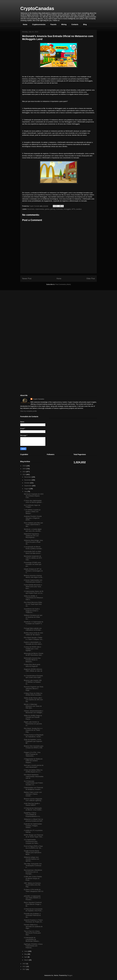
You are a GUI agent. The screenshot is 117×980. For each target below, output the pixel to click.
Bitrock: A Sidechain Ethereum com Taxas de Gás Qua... (33, 706)
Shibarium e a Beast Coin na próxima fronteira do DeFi (33, 820)
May (26, 954)
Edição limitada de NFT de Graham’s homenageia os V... (33, 571)
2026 (24, 466)
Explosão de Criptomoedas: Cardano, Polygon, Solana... (33, 826)
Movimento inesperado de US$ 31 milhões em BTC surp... (33, 558)
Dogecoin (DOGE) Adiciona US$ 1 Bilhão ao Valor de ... (33, 671)
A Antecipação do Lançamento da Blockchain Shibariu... (32, 939)
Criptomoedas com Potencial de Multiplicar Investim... (33, 788)
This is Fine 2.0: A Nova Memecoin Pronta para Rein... (32, 933)
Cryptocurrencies (39, 24)
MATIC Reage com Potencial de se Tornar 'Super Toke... (34, 836)
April (26, 957)
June (26, 951)
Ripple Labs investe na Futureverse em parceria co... (33, 724)
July (26, 491)
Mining (64, 24)
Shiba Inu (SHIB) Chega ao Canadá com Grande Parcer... (33, 717)
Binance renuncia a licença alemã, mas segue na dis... (34, 576)
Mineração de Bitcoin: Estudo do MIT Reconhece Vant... (34, 654)
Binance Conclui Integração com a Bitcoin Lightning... (33, 800)
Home (25, 24)
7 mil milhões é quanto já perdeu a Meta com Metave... (32, 512)
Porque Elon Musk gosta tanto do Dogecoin (32, 665)
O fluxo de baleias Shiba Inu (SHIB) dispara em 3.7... (33, 771)
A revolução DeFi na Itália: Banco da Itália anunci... (33, 552)
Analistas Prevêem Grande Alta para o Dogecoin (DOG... (33, 518)
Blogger (70, 975)
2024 (24, 472)
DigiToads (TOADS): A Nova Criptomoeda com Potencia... (33, 946)
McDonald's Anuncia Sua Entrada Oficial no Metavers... (32, 660)
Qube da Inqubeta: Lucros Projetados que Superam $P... (33, 741)
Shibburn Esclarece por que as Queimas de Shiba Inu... (33, 617)
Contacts (75, 24)
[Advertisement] (37, 308)
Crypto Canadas (39, 399)
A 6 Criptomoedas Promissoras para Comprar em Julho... (31, 841)
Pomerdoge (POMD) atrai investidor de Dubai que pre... (33, 564)
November (28, 480)
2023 (24, 474)
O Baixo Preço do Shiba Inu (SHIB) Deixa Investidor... (33, 694)
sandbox (79, 209)
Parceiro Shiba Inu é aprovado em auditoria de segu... (33, 926)
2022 (24, 964)
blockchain (31, 209)
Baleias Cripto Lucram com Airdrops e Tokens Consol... (33, 794)
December (28, 477)
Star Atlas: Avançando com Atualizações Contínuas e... (33, 865)
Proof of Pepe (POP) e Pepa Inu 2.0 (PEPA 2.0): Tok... (33, 847)
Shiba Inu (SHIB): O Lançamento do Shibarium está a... (33, 598)
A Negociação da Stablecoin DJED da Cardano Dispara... (33, 761)
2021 (24, 966)
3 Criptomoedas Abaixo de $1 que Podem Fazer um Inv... (34, 592)
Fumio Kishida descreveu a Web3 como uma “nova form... (33, 587)
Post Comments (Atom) (63, 284)
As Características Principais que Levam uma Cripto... (33, 677)
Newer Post (27, 279)
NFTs (73, 209)
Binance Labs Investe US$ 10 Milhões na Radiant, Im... (33, 682)
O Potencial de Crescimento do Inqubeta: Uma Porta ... (33, 910)
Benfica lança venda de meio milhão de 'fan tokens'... (33, 634)
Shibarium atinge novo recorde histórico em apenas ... (31, 859)
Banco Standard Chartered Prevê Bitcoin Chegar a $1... (33, 904)
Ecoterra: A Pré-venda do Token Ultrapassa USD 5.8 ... (33, 891)
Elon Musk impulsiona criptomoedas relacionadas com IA (34, 776)
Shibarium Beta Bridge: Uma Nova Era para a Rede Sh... (33, 542)
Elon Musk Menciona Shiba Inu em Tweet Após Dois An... (33, 604)
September (28, 486)
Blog (85, 24)
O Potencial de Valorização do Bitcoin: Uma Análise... (33, 809)
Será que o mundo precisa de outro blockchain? (34, 766)
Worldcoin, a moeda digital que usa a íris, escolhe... (33, 530)
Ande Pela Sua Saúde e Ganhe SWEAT (32, 804)
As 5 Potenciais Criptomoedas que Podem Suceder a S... (33, 783)
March (27, 960)
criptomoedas (40, 209)
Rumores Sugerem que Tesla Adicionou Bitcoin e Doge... (33, 689)
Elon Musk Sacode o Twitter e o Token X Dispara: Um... (34, 638)
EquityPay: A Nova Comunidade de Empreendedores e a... (32, 815)
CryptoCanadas (37, 8)
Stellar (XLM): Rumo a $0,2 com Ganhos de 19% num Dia (33, 700)
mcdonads (59, 209)
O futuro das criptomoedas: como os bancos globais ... (34, 501)
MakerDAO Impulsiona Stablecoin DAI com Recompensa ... (31, 536)
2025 (24, 469)
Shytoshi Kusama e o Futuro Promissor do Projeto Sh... (33, 921)
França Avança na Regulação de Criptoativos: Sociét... (34, 736)
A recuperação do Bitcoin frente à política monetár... (33, 548)
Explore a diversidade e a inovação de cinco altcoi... (33, 643)
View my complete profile (28, 411)
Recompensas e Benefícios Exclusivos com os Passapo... (33, 872)
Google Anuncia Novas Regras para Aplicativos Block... (33, 853)
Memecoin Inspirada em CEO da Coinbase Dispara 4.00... (34, 496)
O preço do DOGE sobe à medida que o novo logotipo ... (32, 649)
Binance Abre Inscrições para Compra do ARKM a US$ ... (34, 748)
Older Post (91, 279)
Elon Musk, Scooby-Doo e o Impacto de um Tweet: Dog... (33, 730)
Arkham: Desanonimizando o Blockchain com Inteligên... (34, 712)
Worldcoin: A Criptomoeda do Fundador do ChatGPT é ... (33, 624)
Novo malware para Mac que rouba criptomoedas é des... (33, 525)
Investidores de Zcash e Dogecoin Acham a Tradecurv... (32, 611)
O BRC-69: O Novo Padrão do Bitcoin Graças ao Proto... (33, 878)
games (47, 209)
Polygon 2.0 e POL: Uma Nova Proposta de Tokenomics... (32, 754)
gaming (53, 209)
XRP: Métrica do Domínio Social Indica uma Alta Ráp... (32, 885)
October (27, 483)
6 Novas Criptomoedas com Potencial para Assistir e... (33, 581)
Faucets (53, 24)
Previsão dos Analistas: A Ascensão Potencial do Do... (32, 915)
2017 (24, 969)
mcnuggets (67, 209)
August (27, 489)
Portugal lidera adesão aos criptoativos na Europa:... (33, 629)
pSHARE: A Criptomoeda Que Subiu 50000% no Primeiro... (32, 898)
